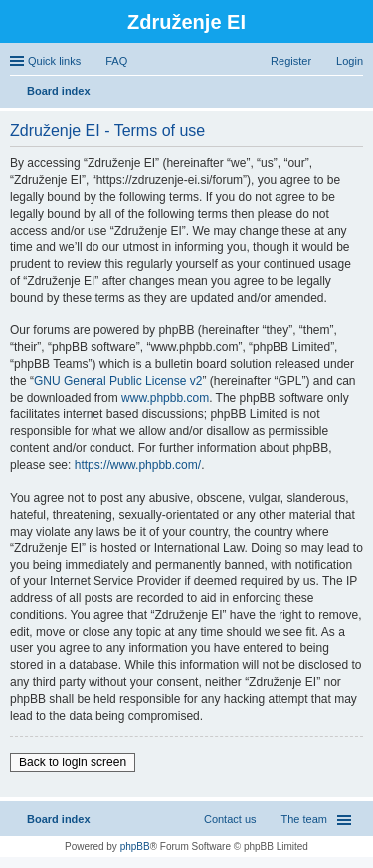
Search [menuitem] (355, 93)
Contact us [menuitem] (230, 819)
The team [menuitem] (304, 819)
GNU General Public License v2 (118, 381)
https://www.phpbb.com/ (138, 465)
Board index (59, 819)
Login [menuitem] (350, 61)
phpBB (135, 847)
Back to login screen (73, 762)
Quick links (54, 61)
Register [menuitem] (291, 61)
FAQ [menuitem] (116, 61)
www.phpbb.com (165, 398)
